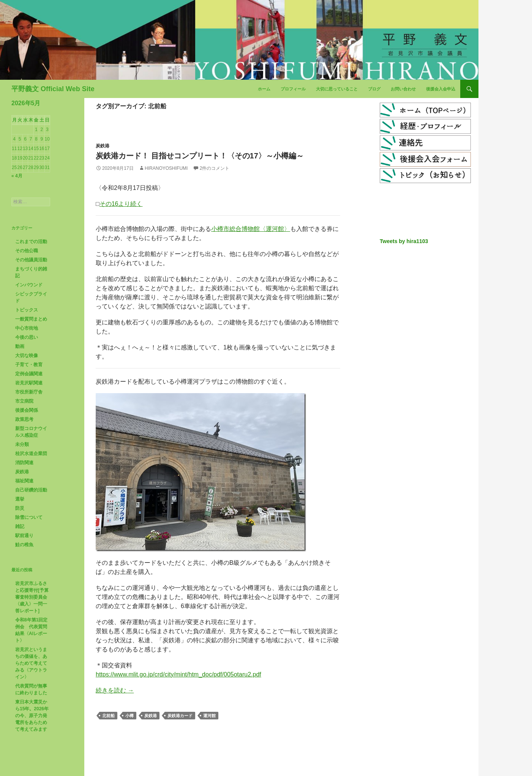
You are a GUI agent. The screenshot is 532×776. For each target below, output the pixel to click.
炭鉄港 (103, 146)
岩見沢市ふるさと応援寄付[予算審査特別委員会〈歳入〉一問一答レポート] (32, 597)
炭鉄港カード (180, 716)
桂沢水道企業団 (31, 454)
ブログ (374, 89)
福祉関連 (24, 481)
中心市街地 (27, 328)
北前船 (108, 716)
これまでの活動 (31, 242)
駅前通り (24, 536)
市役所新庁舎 (29, 392)
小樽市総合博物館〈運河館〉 (251, 229)
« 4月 (17, 176)
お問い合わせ (403, 89)
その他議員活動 (31, 260)
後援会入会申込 (441, 89)
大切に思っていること (337, 89)
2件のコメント (215, 168)
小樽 (129, 716)
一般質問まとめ (31, 319)
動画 (20, 346)
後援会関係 (27, 410)
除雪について (29, 517)
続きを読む (115, 690)
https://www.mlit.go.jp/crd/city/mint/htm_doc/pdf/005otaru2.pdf (178, 674)
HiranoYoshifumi (166, 168)
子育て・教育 (29, 365)
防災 (20, 508)
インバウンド (29, 285)
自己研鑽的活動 (31, 490)
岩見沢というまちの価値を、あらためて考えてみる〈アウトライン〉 (31, 663)
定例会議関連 (29, 374)
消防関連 (24, 463)
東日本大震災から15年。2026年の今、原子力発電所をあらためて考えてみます (32, 716)
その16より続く (121, 204)
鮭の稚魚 (24, 545)
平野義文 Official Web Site (53, 89)
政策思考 (24, 419)
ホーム (264, 89)
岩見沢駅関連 (29, 383)
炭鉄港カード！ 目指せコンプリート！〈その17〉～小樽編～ (200, 156)
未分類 (22, 444)
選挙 (20, 499)
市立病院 (24, 401)
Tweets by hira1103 (404, 241)
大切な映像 (27, 356)
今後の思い (27, 337)
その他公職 (27, 251)
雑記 (20, 526)
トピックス (27, 310)
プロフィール (293, 89)
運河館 (209, 716)
